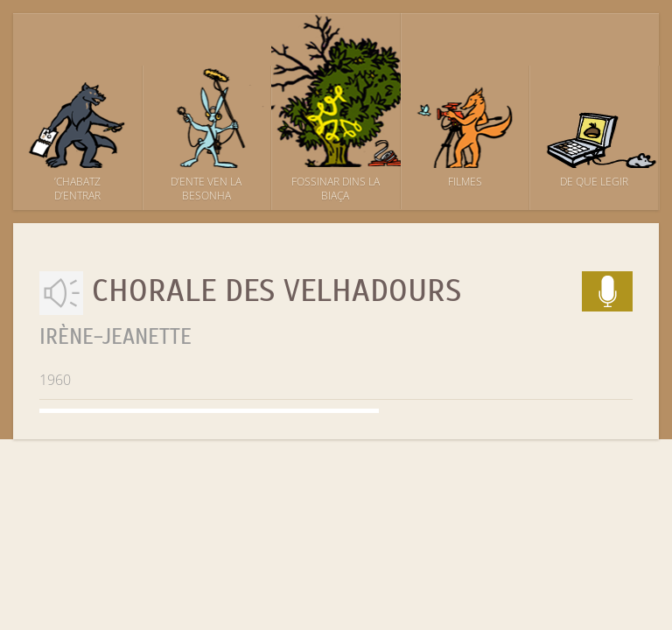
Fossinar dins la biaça (336, 189)
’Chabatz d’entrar (77, 189)
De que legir (594, 182)
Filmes (465, 182)
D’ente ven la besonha (206, 189)
